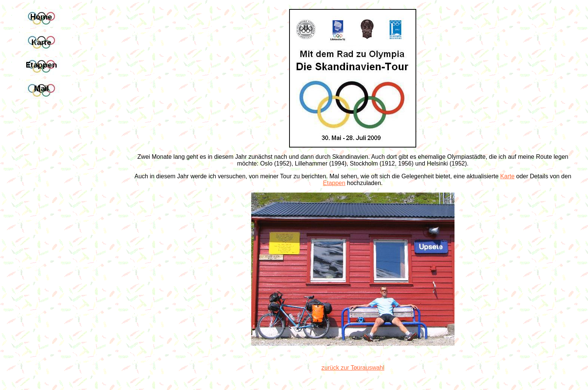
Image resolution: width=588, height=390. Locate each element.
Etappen (334, 183)
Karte (507, 176)
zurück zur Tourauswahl (353, 368)
